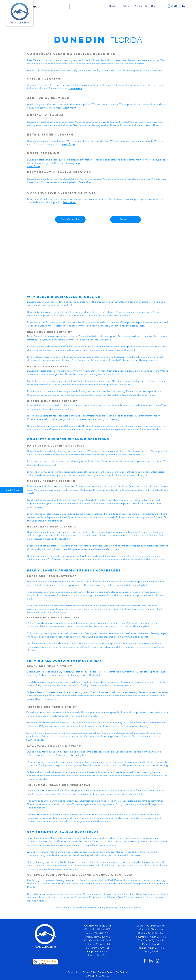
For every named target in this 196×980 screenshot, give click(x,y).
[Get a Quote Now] (70, 219)
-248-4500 (104, 951)
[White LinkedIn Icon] (151, 961)
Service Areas (75, 972)
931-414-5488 (103, 929)
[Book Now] (11, 490)
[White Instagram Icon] (157, 961)
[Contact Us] (126, 219)
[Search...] (46, 7)
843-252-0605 (104, 926)
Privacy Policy (90, 972)
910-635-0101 (104, 937)
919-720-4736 (102, 933)
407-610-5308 (103, 944)
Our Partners (122, 972)
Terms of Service (106, 972)
